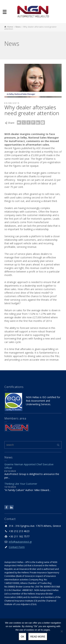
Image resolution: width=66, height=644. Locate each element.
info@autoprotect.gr (20, 542)
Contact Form (17, 547)
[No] (62, 631)
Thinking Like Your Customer (21, 484)
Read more (38, 637)
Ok (23, 637)
